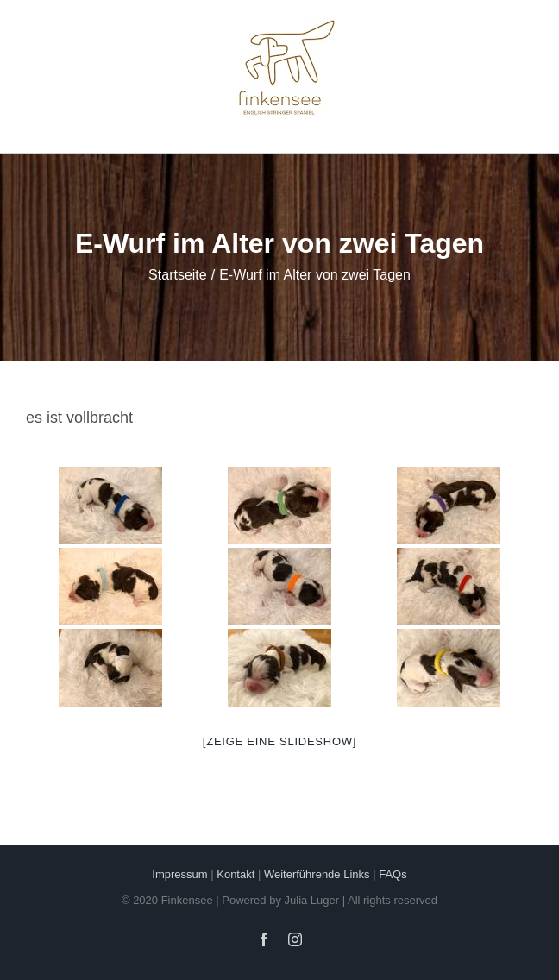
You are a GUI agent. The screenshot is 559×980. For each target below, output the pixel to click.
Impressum (179, 874)
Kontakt (236, 874)
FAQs (393, 874)
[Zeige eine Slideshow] (279, 741)
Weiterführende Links (317, 874)
